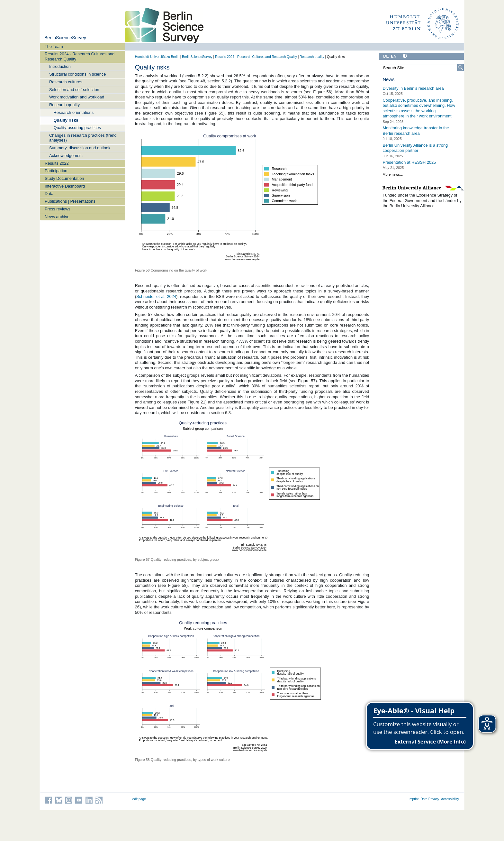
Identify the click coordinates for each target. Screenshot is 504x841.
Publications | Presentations (70, 201)
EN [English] (394, 56)
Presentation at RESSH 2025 (409, 162)
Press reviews (58, 209)
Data (49, 194)
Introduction (60, 66)
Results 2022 (57, 163)
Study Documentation (64, 178)
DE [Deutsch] (386, 56)
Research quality (64, 105)
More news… (393, 174)
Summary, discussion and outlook (80, 148)
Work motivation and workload (77, 97)
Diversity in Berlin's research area (413, 88)
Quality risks (66, 120)
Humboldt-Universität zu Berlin (157, 57)
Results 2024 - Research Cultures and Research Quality (80, 56)
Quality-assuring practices (77, 128)
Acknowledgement (66, 156)
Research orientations (74, 112)
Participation (56, 171)
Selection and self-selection (74, 90)
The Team (54, 46)
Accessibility (450, 799)
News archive (57, 217)
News (388, 79)
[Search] (461, 68)
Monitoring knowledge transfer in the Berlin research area (416, 131)
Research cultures (66, 82)
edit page (139, 799)
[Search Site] (421, 68)
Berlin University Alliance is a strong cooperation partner (415, 148)
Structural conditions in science (77, 74)
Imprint (414, 799)
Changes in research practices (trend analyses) (83, 138)
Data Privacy (430, 799)
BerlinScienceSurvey (65, 38)
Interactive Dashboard (65, 186)
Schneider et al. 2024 (156, 296)
